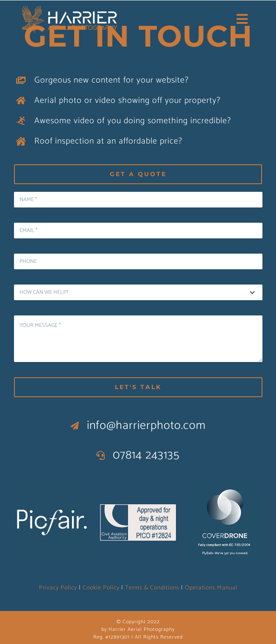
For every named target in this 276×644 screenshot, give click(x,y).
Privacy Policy (58, 588)
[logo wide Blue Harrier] (70, 7)
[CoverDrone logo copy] (224, 488)
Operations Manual (211, 588)
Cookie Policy (101, 588)
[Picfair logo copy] (52, 488)
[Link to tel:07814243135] (101, 456)
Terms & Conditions (152, 588)
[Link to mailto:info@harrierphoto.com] (75, 426)
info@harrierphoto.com (146, 426)
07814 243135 (146, 455)
